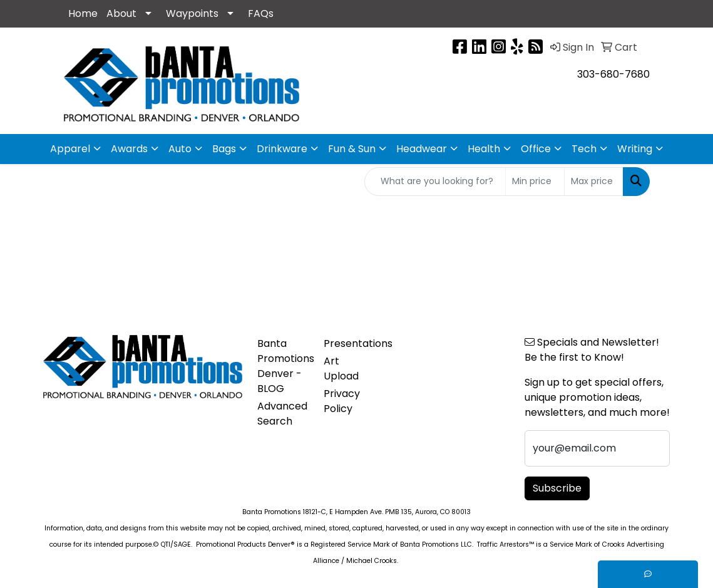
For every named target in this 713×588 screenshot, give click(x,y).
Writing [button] (635, 149)
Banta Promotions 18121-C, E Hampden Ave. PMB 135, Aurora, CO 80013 (356, 512)
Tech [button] (584, 149)
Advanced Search (282, 414)
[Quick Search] (435, 182)
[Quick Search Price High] (594, 182)
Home (83, 13)
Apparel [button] (70, 149)
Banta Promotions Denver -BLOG (283, 366)
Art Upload (341, 369)
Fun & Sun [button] (352, 149)
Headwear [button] (422, 149)
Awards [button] (129, 149)
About (121, 13)
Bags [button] (224, 149)
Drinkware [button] (282, 149)
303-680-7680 (613, 74)
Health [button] (484, 149)
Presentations (350, 343)
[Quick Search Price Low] (535, 182)
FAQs (261, 13)
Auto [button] (180, 149)
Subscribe (557, 488)
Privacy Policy (342, 401)
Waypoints (192, 13)
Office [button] (536, 149)
